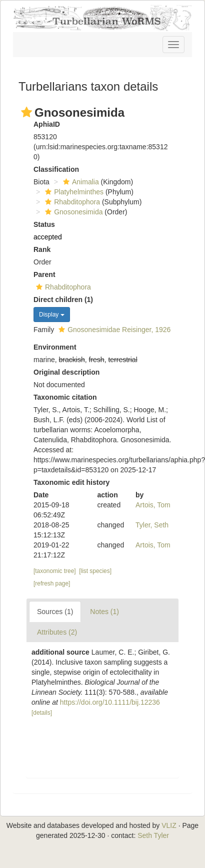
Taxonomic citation (65, 397)
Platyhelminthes (73, 192)
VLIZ (169, 825)
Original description (66, 372)
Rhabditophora (71, 202)
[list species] (95, 571)
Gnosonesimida (72, 212)
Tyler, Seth (152, 525)
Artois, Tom (153, 505)
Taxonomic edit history (71, 482)
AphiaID (47, 124)
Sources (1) (55, 612)
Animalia (80, 182)
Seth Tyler (153, 835)
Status (44, 224)
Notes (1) (104, 612)
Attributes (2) (57, 632)
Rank (42, 249)
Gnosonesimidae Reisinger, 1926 (113, 330)
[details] (42, 713)
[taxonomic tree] (55, 571)
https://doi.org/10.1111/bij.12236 (110, 702)
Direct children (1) (63, 300)
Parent (44, 274)
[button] (26, 112)
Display (52, 315)
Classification (56, 169)
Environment (55, 347)
